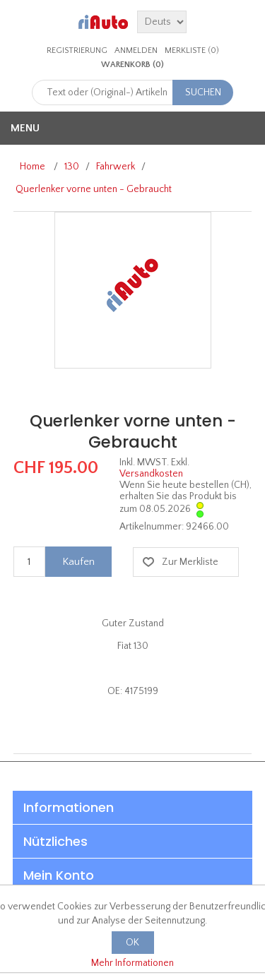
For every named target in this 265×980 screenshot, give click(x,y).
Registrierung (77, 50)
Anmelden (136, 50)
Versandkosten (151, 474)
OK (132, 943)
